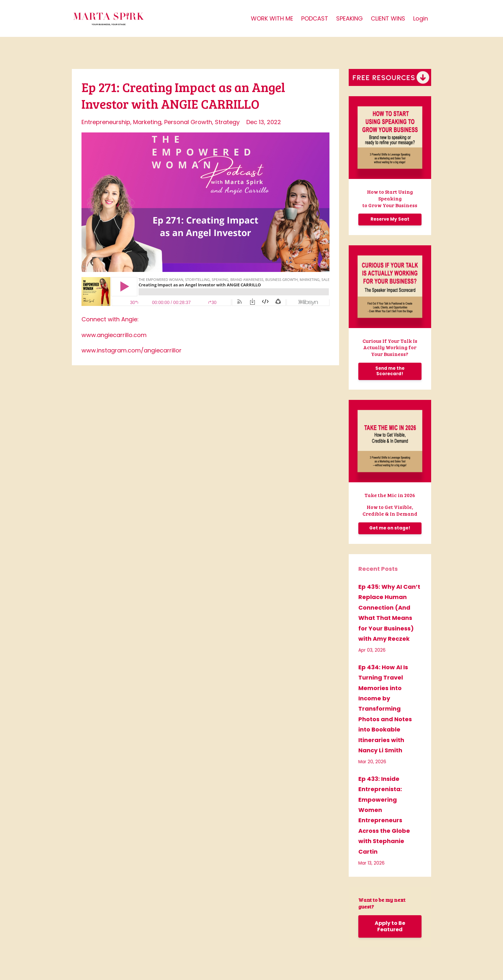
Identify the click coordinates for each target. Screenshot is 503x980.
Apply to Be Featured (390, 926)
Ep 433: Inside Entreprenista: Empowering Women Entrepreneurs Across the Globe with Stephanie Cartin (384, 815)
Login (421, 18)
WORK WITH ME (272, 18)
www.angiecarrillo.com (114, 335)
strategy (227, 122)
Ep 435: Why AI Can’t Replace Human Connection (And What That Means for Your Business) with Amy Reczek (389, 613)
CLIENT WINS (388, 18)
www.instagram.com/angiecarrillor (132, 350)
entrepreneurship (106, 122)
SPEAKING (350, 18)
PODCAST (315, 18)
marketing (147, 122)
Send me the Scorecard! (390, 371)
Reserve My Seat (390, 219)
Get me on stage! (390, 528)
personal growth (188, 122)
